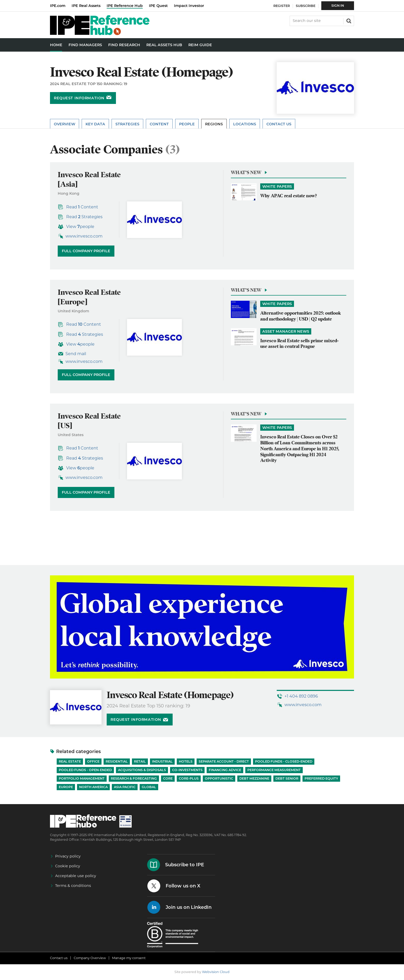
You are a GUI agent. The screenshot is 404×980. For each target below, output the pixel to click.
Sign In (338, 6)
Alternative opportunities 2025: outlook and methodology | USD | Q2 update (301, 316)
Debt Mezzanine (254, 778)
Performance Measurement (274, 770)
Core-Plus (189, 778)
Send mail (76, 354)
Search (348, 20)
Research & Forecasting (134, 778)
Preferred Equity (321, 778)
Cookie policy (68, 866)
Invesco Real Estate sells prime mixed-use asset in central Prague (299, 344)
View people (80, 227)
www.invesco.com (84, 236)
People (187, 124)
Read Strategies (84, 217)
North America (93, 787)
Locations (245, 124)
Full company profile (86, 251)
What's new (246, 172)
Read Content (82, 207)
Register (282, 6)
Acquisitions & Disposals (142, 770)
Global (149, 787)
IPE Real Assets (86, 6)
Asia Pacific (125, 787)
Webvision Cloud (216, 972)
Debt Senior (287, 778)
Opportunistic (219, 778)
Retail (140, 761)
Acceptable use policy (76, 876)
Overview (65, 124)
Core (168, 778)
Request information (79, 98)
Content (159, 124)
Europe (66, 787)
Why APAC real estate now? (289, 196)
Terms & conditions (73, 886)
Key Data (95, 124)
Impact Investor (189, 6)
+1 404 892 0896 (301, 696)
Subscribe (306, 6)
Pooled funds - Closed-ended (284, 761)
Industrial (162, 761)
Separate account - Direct (224, 761)
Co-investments (187, 770)
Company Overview (90, 958)
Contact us (59, 958)
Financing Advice (225, 770)
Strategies (127, 124)
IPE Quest (158, 6)
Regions (214, 124)
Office (93, 761)
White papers (277, 186)
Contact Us (279, 124)
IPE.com (58, 6)
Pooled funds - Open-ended (85, 770)
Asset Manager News (286, 331)
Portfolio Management (82, 778)
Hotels (186, 761)
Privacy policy (68, 856)
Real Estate (70, 761)
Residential (117, 761)
